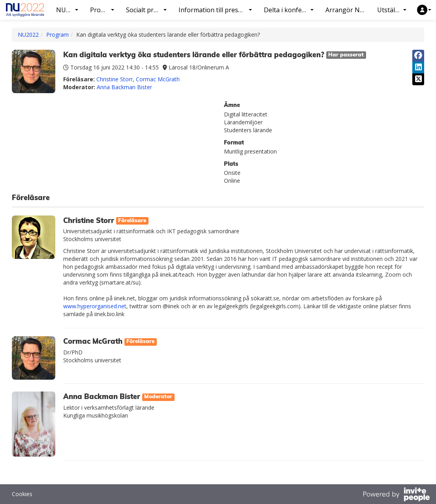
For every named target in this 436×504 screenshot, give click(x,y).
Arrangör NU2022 (348, 10)
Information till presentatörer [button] (218, 10)
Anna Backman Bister (124, 87)
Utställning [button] (394, 10)
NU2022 (28, 35)
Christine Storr (115, 79)
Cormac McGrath (158, 79)
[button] (424, 10)
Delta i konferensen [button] (292, 10)
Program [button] (103, 10)
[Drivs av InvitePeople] (396, 495)
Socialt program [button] (149, 10)
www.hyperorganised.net (95, 306)
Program (57, 35)
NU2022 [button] (68, 10)
